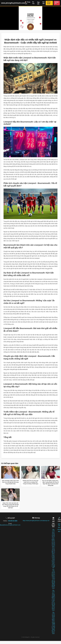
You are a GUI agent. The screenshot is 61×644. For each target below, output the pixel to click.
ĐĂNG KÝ (57, 3)
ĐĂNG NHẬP (49, 3)
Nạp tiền (38, 3)
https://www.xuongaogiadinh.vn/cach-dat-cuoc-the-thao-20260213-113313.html (53, 600)
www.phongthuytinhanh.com (13, 3)
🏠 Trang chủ (28, 3)
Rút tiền (44, 3)
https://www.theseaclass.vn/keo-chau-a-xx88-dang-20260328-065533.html (53, 579)
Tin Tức (33, 3)
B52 (59, 527)
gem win (59, 525)
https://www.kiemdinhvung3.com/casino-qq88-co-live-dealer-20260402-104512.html (53, 623)
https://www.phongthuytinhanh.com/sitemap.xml (36, 521)
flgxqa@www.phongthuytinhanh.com (10, 525)
